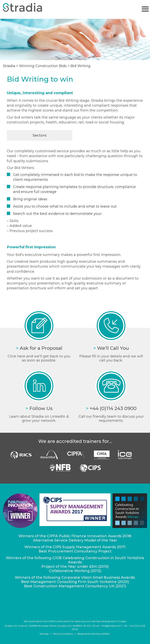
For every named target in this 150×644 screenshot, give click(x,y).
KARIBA (105, 634)
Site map (44, 634)
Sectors (40, 135)
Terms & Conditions (63, 634)
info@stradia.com (111, 626)
